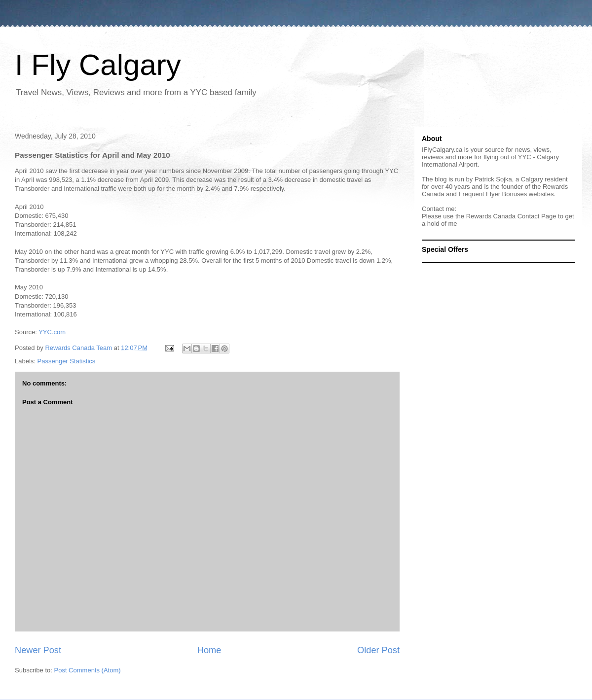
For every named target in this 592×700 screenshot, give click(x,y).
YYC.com (52, 332)
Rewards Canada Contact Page (511, 216)
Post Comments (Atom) (88, 670)
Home (209, 650)
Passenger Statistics (67, 361)
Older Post (378, 650)
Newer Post (38, 650)
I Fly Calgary (98, 65)
